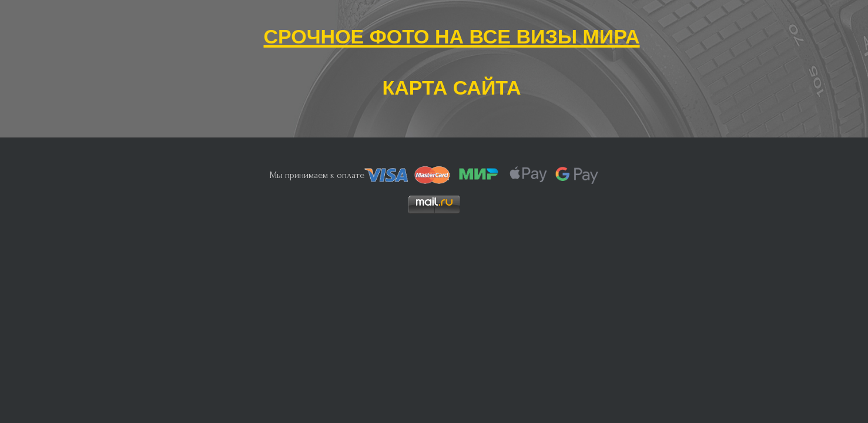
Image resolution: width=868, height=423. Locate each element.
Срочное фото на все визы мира (451, 34)
